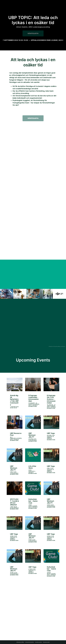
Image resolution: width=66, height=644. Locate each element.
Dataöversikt (46, 642)
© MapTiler (51, 346)
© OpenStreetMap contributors (59, 346)
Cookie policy (38, 642)
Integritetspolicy (30, 642)
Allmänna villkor (20, 642)
